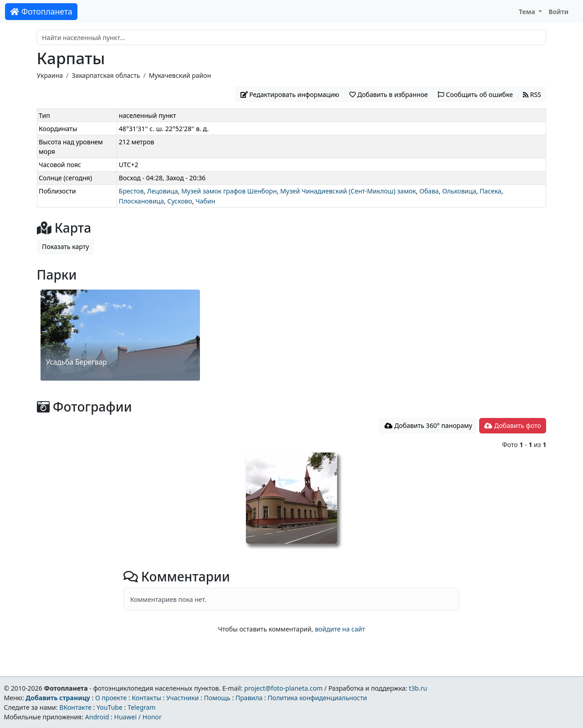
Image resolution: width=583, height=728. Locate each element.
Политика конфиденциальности (317, 698)
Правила (249, 698)
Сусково (180, 201)
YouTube (110, 707)
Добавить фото (512, 425)
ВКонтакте (75, 707)
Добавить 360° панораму (428, 425)
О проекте (111, 698)
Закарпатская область (106, 75)
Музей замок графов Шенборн (229, 191)
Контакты (146, 698)
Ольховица (459, 191)
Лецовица (163, 191)
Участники (183, 698)
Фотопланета (41, 11)
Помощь (217, 698)
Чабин (205, 201)
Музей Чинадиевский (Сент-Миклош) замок (348, 191)
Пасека (491, 191)
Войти (558, 12)
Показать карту (65, 247)
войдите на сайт (340, 629)
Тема (528, 12)
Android (97, 717)
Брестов (131, 191)
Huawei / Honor (138, 717)
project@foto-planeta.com (283, 688)
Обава (429, 191)
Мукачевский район (180, 75)
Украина (50, 75)
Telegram (142, 707)
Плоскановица (141, 201)
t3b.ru (418, 688)
